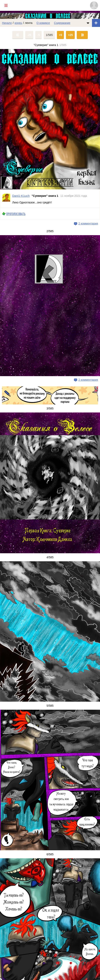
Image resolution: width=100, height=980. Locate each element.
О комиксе (43, 23)
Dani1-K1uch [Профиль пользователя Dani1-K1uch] (21, 195)
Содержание (62, 23)
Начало (7, 23)
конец (18, 23)
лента (29, 23)
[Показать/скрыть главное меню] (6, 5)
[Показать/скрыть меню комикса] (88, 23)
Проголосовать (16, 214)
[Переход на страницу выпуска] (50, 119)
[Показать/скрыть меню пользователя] (94, 5)
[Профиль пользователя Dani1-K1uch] (6, 198)
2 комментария (88, 224)
